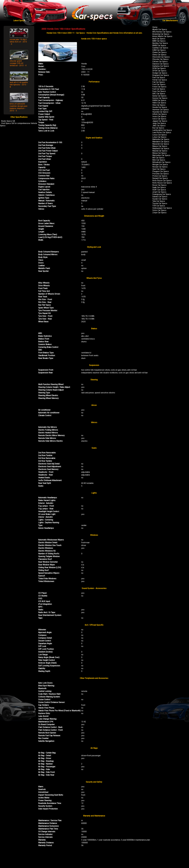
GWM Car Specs (159, 100)
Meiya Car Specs (160, 153)
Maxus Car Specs (160, 146)
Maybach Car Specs (161, 148)
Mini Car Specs (159, 160)
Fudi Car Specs (159, 89)
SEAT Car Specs (159, 190)
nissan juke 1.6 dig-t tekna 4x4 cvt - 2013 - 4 (18, 42)
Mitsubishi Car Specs (161, 162)
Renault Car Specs (160, 178)
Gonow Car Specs (160, 98)
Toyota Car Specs (160, 203)
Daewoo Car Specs (160, 64)
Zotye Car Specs (159, 213)
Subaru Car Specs (160, 197)
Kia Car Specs (158, 128)
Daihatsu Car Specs (161, 66)
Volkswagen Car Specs (162, 208)
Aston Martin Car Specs (162, 36)
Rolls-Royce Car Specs (162, 183)
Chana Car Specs (159, 52)
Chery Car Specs (159, 55)
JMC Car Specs (159, 126)
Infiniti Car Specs (160, 114)
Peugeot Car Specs (161, 171)
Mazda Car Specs (160, 151)
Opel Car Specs (159, 169)
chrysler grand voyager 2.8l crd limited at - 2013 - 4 (18, 63)
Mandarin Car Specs (161, 142)
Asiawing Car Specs (161, 34)
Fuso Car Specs (159, 91)
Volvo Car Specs (159, 210)
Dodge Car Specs (160, 73)
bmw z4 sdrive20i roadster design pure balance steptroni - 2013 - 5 (19, 107)
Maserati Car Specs (161, 144)
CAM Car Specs (159, 50)
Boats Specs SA (8, 121)
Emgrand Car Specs (161, 75)
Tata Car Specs (159, 201)
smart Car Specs (159, 192)
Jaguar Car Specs (160, 121)
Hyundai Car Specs (160, 112)
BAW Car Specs (159, 41)
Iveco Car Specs (159, 119)
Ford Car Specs (159, 84)
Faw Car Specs (159, 78)
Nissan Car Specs (160, 167)
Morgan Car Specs (160, 165)
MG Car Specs (158, 158)
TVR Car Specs (159, 206)
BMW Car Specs (159, 45)
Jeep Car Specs (159, 123)
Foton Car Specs (159, 87)
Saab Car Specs (159, 187)
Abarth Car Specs (160, 29)
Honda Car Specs (160, 107)
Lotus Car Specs (159, 137)
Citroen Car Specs (160, 62)
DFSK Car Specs (159, 71)
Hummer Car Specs (160, 110)
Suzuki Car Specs (160, 199)
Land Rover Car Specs (162, 132)
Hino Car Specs (159, 105)
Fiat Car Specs (159, 82)
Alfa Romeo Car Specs (162, 32)
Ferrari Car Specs (160, 80)
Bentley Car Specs (160, 43)
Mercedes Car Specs (161, 155)
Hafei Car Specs (159, 103)
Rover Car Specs (159, 185)
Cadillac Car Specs (160, 48)
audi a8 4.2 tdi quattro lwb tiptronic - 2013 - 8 (19, 85)
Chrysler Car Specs (160, 59)
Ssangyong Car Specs (162, 194)
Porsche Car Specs (160, 174)
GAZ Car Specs (159, 94)
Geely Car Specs (159, 96)
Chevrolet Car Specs (161, 57)
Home (155, 27)
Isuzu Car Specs (159, 116)
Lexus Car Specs (160, 135)
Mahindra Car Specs (161, 139)
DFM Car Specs (159, 68)
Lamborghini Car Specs (162, 130)
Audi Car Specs (159, 39)
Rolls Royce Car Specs (162, 181)
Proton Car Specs (160, 176)
